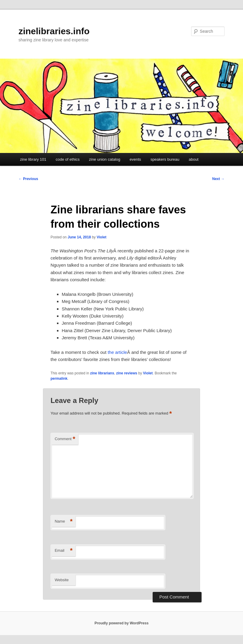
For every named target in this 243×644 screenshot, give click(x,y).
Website (62, 580)
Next (218, 179)
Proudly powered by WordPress (121, 623)
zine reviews (127, 373)
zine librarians (102, 373)
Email (64, 551)
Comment (65, 439)
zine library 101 (33, 159)
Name (64, 522)
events (135, 159)
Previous (28, 179)
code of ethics (68, 159)
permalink (59, 379)
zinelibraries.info (54, 31)
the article (117, 352)
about (194, 159)
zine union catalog (105, 159)
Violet (101, 237)
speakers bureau (165, 159)
